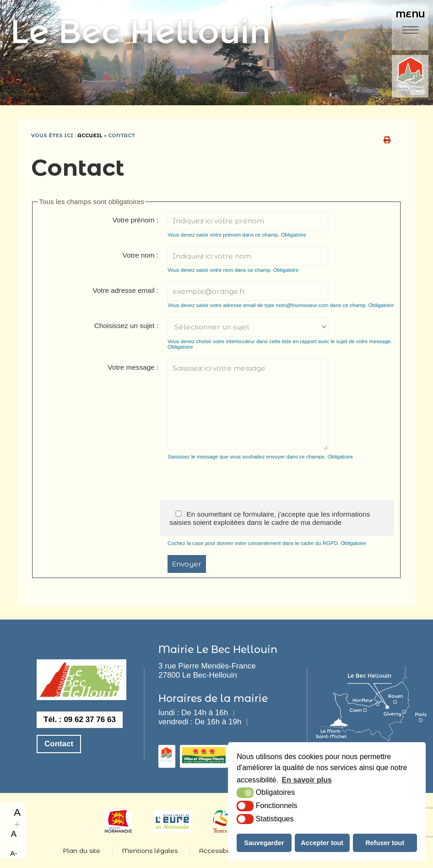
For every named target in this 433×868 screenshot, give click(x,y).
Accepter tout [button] (322, 843)
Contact (59, 744)
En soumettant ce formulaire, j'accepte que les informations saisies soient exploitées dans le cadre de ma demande (270, 518)
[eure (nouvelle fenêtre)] (173, 830)
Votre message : (133, 367)
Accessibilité (219, 851)
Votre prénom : (135, 220)
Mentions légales (150, 851)
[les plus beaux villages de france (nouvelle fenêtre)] (167, 761)
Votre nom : (141, 255)
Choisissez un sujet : (126, 326)
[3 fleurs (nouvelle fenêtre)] (204, 761)
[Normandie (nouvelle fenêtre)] (118, 830)
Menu (410, 14)
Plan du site (81, 851)
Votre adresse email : (125, 290)
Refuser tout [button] (385, 843)
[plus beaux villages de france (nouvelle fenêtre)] (410, 77)
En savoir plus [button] (307, 780)
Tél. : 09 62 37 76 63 (80, 720)
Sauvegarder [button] (264, 843)
